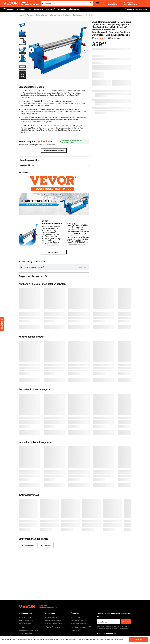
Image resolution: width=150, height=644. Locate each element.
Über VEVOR (75, 617)
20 (46, 145)
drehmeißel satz (45, 545)
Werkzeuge (30, 15)
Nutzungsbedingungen (79, 620)
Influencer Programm (52, 627)
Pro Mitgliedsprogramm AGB (81, 627)
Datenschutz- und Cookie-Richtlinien (115, 628)
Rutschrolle (89, 15)
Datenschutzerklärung (78, 624)
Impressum (75, 630)
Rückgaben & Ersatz (26, 620)
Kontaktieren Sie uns (26, 617)
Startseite (22, 15)
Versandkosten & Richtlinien (29, 630)
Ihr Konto (22, 627)
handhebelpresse (27, 545)
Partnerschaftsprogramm (54, 624)
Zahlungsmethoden (26, 634)
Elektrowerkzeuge (41, 15)
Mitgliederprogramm (52, 617)
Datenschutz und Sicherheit (115, 639)
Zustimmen (138, 639)
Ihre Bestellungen (25, 624)
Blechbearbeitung (78, 15)
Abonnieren (126, 622)
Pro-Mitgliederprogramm (54, 620)
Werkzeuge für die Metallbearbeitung (60, 15)
